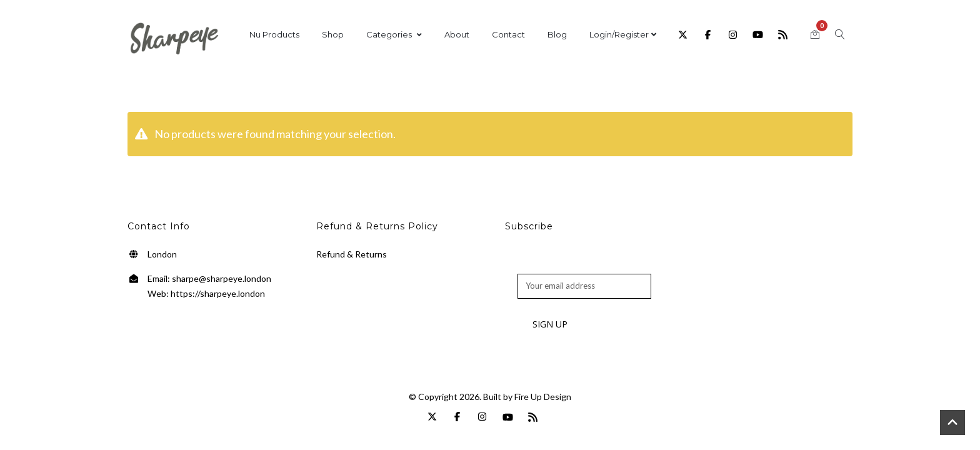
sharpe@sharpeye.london (222, 278)
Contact (508, 34)
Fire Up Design (543, 397)
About (457, 34)
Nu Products (274, 34)
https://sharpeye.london (218, 293)
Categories (394, 34)
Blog (557, 34)
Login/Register (623, 34)
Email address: (544, 267)
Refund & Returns (352, 254)
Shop (333, 34)
